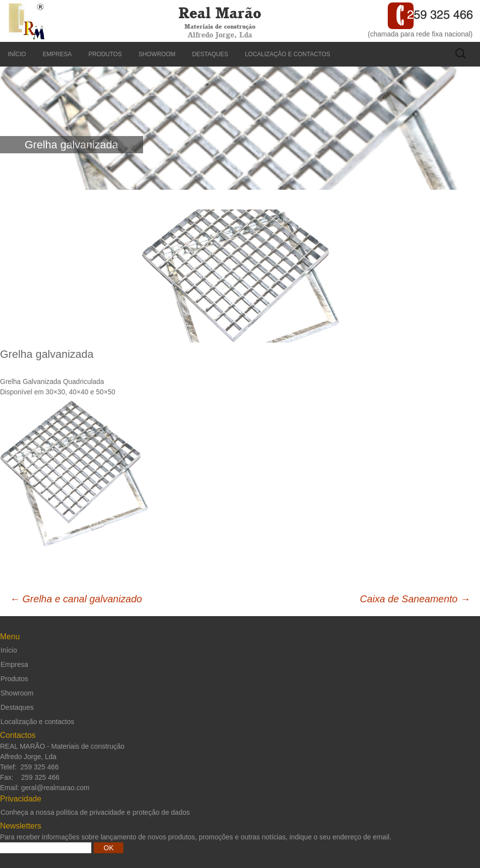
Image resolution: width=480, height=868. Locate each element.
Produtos (105, 54)
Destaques (210, 54)
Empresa (57, 54)
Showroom (157, 54)
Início (17, 54)
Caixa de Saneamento (415, 599)
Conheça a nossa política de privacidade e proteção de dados (95, 812)
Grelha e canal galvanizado (76, 599)
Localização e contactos (287, 54)
